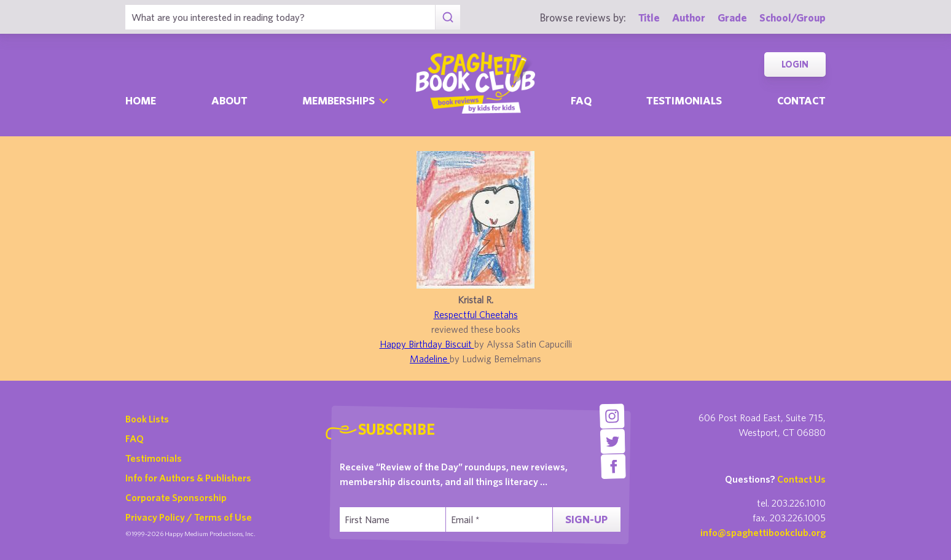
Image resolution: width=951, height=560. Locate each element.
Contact (801, 100)
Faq (581, 100)
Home (141, 100)
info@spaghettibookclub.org (763, 532)
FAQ (135, 438)
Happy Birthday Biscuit (427, 344)
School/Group (792, 17)
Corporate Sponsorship (176, 497)
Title (649, 17)
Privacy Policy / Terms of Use (189, 517)
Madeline (430, 359)
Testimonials (684, 100)
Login (795, 64)
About (229, 100)
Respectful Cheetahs (476, 314)
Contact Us (801, 479)
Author (689, 17)
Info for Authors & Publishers (188, 478)
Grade (732, 17)
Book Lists (147, 419)
